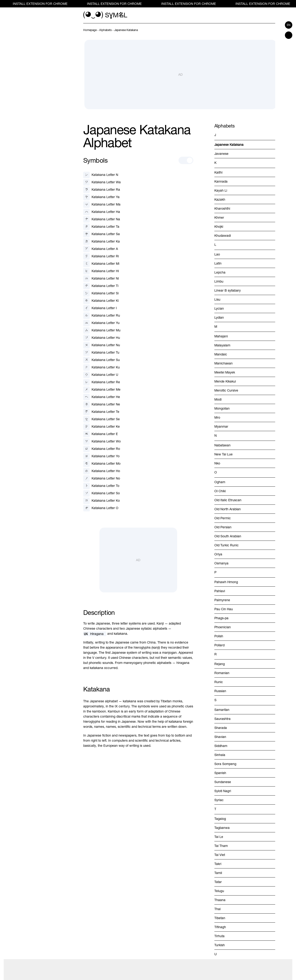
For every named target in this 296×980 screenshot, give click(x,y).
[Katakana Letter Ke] (102, 427)
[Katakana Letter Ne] (102, 404)
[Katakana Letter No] (102, 479)
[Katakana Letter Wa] (102, 182)
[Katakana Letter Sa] (102, 234)
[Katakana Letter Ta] (101, 227)
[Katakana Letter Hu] (102, 338)
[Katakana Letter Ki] (101, 301)
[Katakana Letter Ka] (102, 242)
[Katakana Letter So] (102, 493)
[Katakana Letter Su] (102, 360)
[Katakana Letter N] (101, 175)
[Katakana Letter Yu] (101, 323)
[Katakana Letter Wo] (102, 442)
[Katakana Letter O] (101, 508)
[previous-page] (90, 30)
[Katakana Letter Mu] (102, 330)
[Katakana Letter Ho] (102, 471)
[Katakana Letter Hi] (101, 271)
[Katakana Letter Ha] (102, 212)
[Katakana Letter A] (101, 249)
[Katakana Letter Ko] (102, 501)
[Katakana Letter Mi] (101, 264)
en (289, 25)
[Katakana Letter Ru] (102, 316)
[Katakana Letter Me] (102, 390)
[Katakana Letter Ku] (102, 367)
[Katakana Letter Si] (101, 293)
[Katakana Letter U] (101, 375)
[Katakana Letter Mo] (102, 464)
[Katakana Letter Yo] (101, 456)
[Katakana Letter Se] (102, 419)
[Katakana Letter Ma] (102, 205)
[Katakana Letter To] (101, 486)
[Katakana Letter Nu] (102, 345)
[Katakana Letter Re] (102, 382)
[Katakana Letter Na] (102, 219)
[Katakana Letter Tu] (101, 353)
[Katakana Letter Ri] (101, 256)
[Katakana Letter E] (101, 434)
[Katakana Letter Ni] (101, 279)
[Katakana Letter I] (100, 308)
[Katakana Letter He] (102, 397)
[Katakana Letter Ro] (102, 449)
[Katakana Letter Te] (101, 412)
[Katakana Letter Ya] (101, 197)
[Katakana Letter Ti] (101, 286)
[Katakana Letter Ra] (102, 190)
